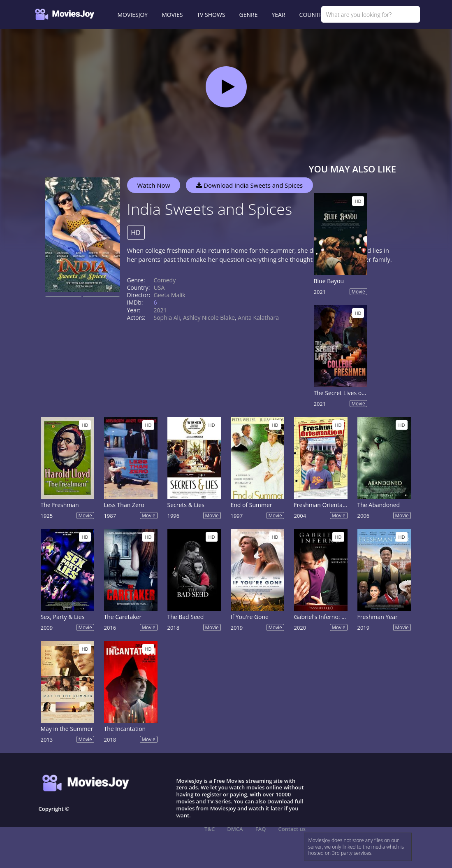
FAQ (261, 829)
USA (159, 287)
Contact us (292, 829)
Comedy (165, 280)
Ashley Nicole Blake (209, 318)
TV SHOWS (211, 15)
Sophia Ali (167, 318)
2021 (160, 310)
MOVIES (172, 15)
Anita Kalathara (258, 318)
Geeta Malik (170, 295)
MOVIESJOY (133, 15)
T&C (210, 829)
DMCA (235, 829)
